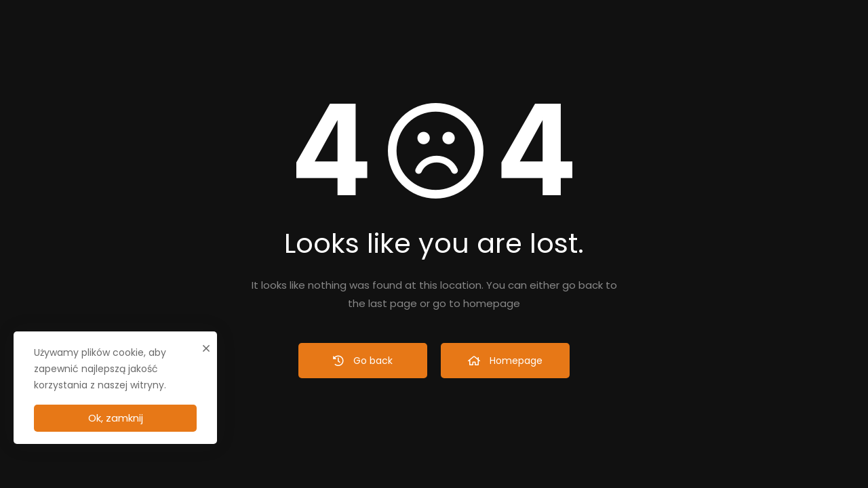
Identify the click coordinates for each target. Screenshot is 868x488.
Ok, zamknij (116, 418)
